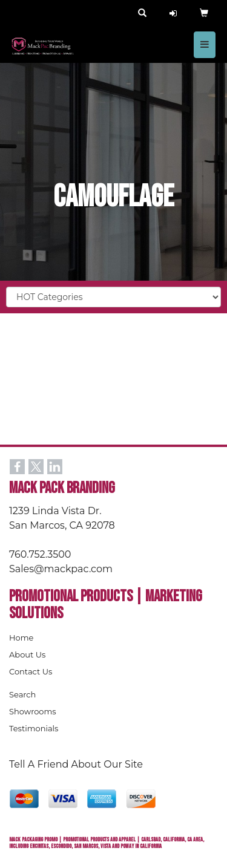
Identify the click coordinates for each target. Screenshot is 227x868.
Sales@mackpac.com (61, 569)
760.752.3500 (40, 554)
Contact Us (31, 671)
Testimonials (34, 728)
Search (22, 694)
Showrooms (33, 711)
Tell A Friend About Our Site (76, 764)
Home (21, 638)
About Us (27, 654)
